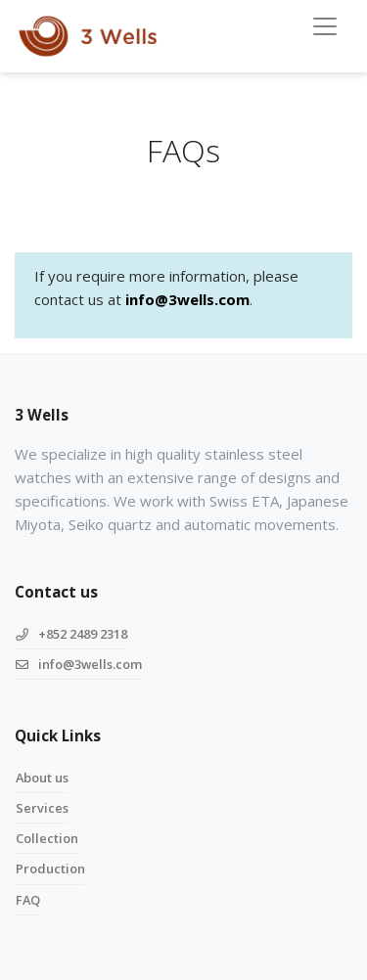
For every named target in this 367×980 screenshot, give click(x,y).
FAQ (28, 900)
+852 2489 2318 (71, 634)
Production (50, 869)
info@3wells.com (187, 299)
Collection (47, 838)
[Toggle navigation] (325, 26)
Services (42, 808)
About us (42, 778)
